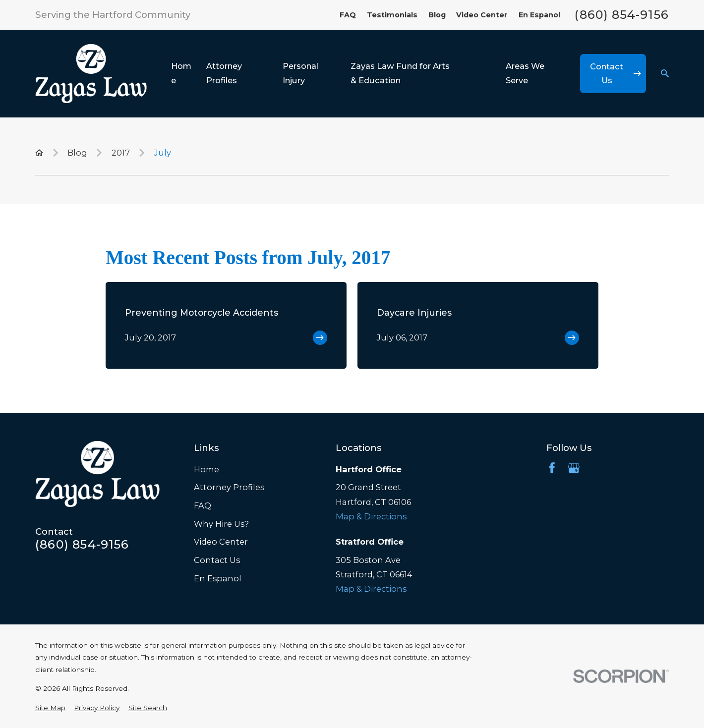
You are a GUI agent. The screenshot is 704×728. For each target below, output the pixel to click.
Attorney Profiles (229, 487)
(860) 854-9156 (622, 15)
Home (206, 469)
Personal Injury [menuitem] (300, 73)
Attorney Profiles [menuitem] (224, 73)
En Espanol (539, 15)
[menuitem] (50, 708)
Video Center (482, 15)
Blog (437, 15)
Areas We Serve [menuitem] (525, 73)
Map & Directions (371, 516)
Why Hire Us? (221, 524)
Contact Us (217, 560)
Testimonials (392, 15)
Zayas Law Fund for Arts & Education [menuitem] (400, 73)
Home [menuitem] (181, 73)
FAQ (348, 15)
